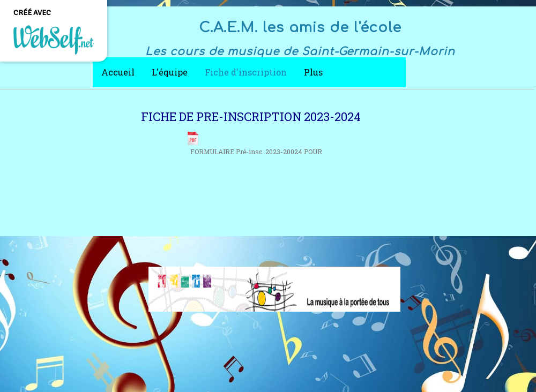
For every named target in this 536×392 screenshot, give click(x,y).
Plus (313, 72)
